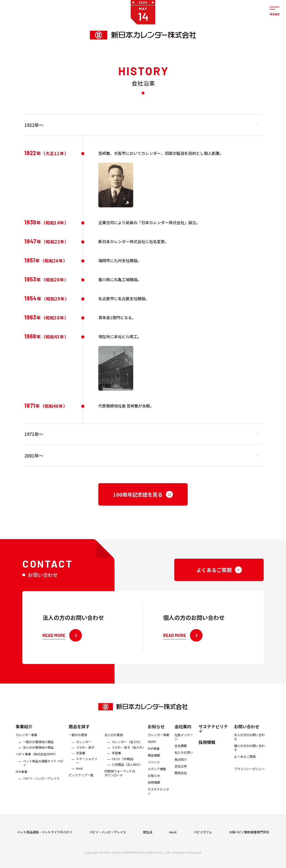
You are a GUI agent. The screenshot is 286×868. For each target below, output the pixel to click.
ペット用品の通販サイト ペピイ (43, 769)
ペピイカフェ (203, 835)
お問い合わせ (247, 732)
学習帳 (81, 759)
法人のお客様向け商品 (38, 753)
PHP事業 (22, 777)
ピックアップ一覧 (81, 781)
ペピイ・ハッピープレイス (41, 784)
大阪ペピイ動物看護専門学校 (249, 835)
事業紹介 (24, 732)
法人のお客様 (114, 741)
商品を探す (79, 732)
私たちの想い (184, 758)
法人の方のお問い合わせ (249, 743)
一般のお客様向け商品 (38, 748)
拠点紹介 (181, 765)
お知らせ (156, 732)
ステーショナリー (87, 767)
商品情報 (154, 761)
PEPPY (152, 748)
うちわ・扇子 (85, 753)
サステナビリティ (159, 797)
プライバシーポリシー (249, 775)
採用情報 (154, 788)
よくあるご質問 (245, 762)
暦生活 (148, 835)
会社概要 (181, 751)
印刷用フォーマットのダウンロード (120, 779)
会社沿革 (181, 772)
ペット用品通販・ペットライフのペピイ (45, 835)
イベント (154, 768)
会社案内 (183, 732)
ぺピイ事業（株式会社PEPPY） (37, 760)
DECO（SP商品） (124, 765)
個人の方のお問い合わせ (249, 754)
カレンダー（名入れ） (127, 748)
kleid (79, 774)
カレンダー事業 (26, 741)
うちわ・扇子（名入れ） (128, 753)
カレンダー (84, 748)
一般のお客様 (78, 741)
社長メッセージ (184, 743)
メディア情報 (157, 775)
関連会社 (181, 779)
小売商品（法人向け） (127, 770)
